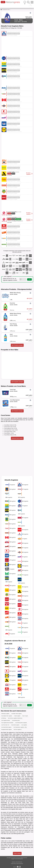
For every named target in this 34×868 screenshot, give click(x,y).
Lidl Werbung (4, 718)
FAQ (15, 864)
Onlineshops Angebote (5, 714)
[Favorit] (30, 13)
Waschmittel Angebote (15, 725)
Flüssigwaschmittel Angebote (6, 729)
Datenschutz (20, 862)
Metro (8, 10)
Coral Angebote (24, 725)
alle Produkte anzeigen (17, 345)
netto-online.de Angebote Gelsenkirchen (15, 718)
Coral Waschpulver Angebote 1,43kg (20, 727)
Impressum (14, 862)
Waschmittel (26, 796)
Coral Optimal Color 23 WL (11, 428)
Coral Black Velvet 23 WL (10, 425)
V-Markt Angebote (17, 716)
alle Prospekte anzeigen (17, 382)
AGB (17, 862)
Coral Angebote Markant (6, 720)
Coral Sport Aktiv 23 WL (10, 432)
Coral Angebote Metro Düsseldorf (7, 723)
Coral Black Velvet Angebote (17, 714)
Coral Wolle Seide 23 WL (10, 435)
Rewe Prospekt (25, 716)
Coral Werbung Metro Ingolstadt (21, 723)
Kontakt (12, 864)
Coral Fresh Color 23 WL (10, 427)
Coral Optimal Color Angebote (7, 716)
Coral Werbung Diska (16, 720)
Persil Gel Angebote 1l (18, 729)
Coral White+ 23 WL (9, 433)
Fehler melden (17, 853)
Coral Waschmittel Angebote (6, 727)
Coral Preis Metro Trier (5, 725)
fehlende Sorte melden (17, 438)
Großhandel (5, 10)
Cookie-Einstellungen (20, 864)
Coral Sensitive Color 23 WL (11, 430)
